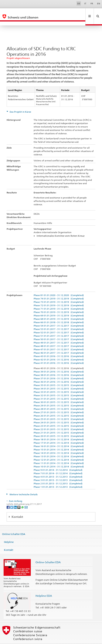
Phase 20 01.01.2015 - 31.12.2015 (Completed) (59, 428)
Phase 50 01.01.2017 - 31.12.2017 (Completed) (59, 331)
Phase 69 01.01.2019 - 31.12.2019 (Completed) (59, 307)
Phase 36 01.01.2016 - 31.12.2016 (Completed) (59, 374)
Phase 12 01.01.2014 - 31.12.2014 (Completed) (59, 452)
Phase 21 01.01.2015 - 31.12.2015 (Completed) (59, 425)
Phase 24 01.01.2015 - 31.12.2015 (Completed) (59, 414)
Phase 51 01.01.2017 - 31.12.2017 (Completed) (59, 328)
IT (85, 3)
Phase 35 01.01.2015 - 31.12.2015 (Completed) (59, 377)
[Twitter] (12, 499)
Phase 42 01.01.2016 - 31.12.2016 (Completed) (59, 351)
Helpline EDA (44, 588)
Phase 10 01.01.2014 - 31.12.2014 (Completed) (59, 458)
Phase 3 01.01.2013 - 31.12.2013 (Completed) (58, 472)
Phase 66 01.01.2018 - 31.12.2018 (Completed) (59, 314)
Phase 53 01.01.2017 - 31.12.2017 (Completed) (59, 321)
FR (92, 3)
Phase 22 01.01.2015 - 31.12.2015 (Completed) (59, 421)
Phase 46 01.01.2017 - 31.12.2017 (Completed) (59, 345)
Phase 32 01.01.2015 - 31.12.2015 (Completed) (59, 387)
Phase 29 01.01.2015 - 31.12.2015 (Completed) (59, 397)
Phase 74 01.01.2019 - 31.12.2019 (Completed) (59, 290)
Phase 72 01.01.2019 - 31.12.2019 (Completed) (59, 297)
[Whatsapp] (23, 499)
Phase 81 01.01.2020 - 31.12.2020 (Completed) (59, 287)
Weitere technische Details (23, 486)
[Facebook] (8, 499)
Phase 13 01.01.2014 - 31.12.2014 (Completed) (59, 448)
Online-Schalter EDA (14, 526)
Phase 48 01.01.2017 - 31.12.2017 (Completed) (59, 338)
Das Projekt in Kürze (20, 104)
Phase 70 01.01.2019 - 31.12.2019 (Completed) (59, 304)
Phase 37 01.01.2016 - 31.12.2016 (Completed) (59, 370)
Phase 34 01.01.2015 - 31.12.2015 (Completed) (59, 380)
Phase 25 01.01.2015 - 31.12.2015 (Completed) (59, 411)
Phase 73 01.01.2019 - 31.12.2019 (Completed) (59, 294)
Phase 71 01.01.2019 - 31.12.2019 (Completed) (59, 301)
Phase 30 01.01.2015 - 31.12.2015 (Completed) (59, 394)
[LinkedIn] (16, 499)
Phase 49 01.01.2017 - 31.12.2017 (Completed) (59, 335)
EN (99, 3)
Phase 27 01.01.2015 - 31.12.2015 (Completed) (59, 404)
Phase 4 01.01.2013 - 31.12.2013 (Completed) (58, 469)
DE (79, 3)
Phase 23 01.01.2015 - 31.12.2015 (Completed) (59, 418)
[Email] (26, 499)
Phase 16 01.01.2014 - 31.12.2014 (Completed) (59, 438)
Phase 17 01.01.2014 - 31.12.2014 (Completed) (59, 435)
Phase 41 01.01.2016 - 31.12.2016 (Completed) (59, 355)
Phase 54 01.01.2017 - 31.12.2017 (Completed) (59, 318)
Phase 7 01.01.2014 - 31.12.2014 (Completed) (58, 465)
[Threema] (19, 499)
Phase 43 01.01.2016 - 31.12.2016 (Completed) (59, 348)
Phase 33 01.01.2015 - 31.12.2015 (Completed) (59, 384)
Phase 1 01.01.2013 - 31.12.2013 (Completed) (58, 479)
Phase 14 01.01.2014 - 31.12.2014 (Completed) (59, 445)
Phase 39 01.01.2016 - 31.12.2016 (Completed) (59, 364)
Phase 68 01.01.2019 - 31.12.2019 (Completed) (59, 311)
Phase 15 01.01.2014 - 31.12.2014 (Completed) (59, 441)
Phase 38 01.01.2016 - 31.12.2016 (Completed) (59, 367)
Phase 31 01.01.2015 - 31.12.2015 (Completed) (59, 391)
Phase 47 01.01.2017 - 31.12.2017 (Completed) (59, 341)
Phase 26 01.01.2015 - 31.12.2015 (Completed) (59, 408)
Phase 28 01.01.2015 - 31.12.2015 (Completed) (59, 401)
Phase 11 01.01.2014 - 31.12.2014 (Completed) (59, 455)
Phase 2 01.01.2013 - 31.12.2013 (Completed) (58, 475)
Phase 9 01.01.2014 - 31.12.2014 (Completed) (58, 462)
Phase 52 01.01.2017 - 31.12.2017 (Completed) (59, 324)
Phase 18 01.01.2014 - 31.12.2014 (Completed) (59, 431)
